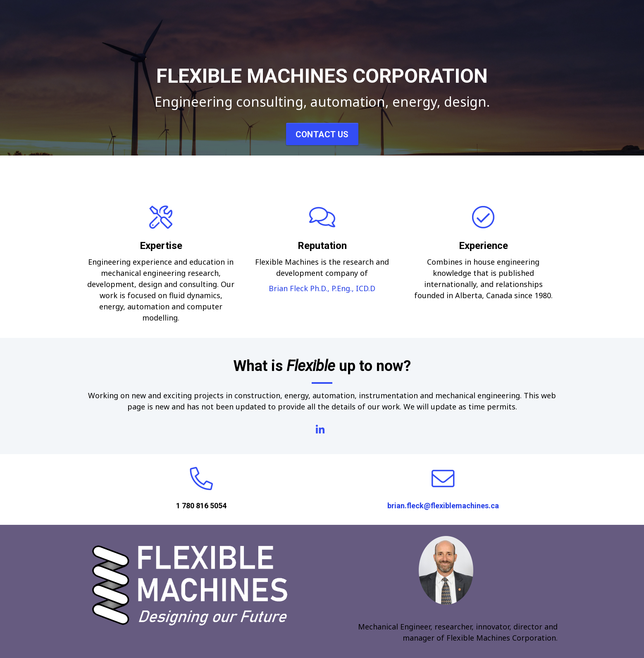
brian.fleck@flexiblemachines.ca (443, 506)
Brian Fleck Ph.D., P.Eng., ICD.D (322, 288)
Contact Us (322, 134)
